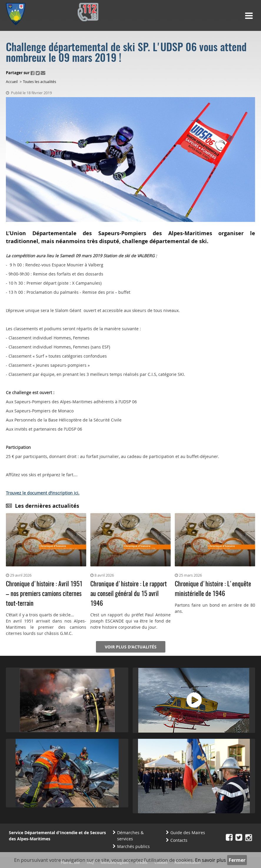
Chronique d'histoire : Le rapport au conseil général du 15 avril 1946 (129, 594)
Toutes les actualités (40, 82)
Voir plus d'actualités (131, 647)
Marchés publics (133, 846)
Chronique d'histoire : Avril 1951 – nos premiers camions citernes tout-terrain (44, 594)
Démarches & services (130, 836)
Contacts (179, 840)
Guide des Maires (188, 833)
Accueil (12, 82)
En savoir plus (211, 860)
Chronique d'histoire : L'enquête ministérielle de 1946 (213, 589)
